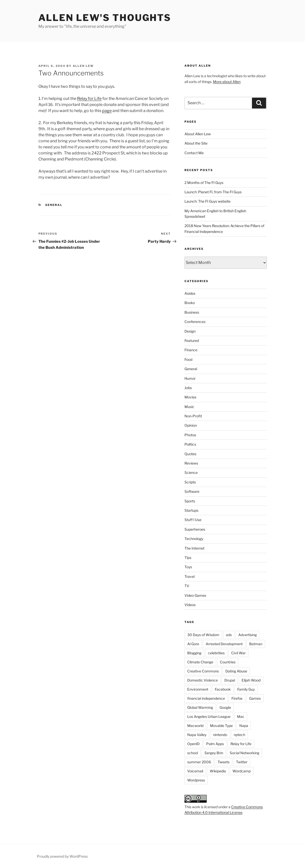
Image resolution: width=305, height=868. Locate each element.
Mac (241, 716)
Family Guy (246, 689)
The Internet (194, 548)
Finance (191, 350)
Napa (244, 726)
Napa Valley (197, 735)
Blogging (194, 653)
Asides (190, 293)
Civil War (238, 653)
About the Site (196, 143)
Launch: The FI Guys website (207, 201)
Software (192, 491)
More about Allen (227, 82)
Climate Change (200, 662)
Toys (188, 567)
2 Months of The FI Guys (204, 183)
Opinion (191, 425)
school (193, 753)
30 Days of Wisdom (203, 635)
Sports (190, 501)
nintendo (220, 735)
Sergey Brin (214, 753)
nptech (239, 735)
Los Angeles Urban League (209, 716)
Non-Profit (193, 416)
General (54, 205)
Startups (191, 510)
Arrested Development (224, 644)
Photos (190, 435)
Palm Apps (215, 744)
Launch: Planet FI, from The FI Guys (213, 192)
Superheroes (195, 529)
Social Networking (244, 753)
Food (188, 359)
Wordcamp (242, 771)
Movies (190, 397)
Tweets (224, 762)
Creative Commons (203, 671)
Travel (190, 576)
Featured (192, 341)
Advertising (248, 635)
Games (255, 698)
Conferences (195, 322)
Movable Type (221, 726)
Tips (188, 558)
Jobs (188, 388)
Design (190, 331)
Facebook (223, 689)
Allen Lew (83, 66)
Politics (190, 444)
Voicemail (195, 771)
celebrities (216, 653)
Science (191, 472)
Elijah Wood (251, 680)
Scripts (190, 482)
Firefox (237, 698)
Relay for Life (89, 99)
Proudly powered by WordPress (62, 856)
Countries (228, 662)
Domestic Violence (203, 680)
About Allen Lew (198, 134)
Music (189, 407)
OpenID (193, 744)
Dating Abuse (236, 671)
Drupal (230, 680)
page (107, 111)
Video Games (195, 595)
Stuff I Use (193, 520)
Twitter (242, 762)
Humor (190, 378)
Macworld (195, 726)
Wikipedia (218, 771)
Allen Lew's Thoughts (105, 18)
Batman (256, 644)
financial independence (206, 698)
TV (187, 586)
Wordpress (196, 780)
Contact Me (194, 153)
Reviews (191, 463)
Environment (198, 689)
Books (190, 303)
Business (192, 312)
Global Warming (200, 707)
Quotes (190, 454)
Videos (190, 605)
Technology (194, 539)
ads (229, 635)
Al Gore (193, 644)
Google (225, 707)
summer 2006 (199, 762)
